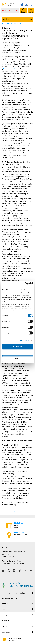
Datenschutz (6, 626)
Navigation (7, 19)
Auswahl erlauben (17, 353)
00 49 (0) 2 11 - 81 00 (12, 561)
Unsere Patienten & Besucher (13, 593)
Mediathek (19, 523)
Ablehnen (17, 359)
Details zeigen (24, 341)
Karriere (5, 604)
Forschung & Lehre (9, 598)
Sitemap (5, 615)
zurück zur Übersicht (13, 24)
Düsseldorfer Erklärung (11, 69)
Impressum (6, 621)
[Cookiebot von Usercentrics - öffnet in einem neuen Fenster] (25, 283)
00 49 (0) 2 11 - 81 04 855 (14, 563)
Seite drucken (6, 632)
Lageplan (18, 532)
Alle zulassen (17, 347)
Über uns (5, 609)
